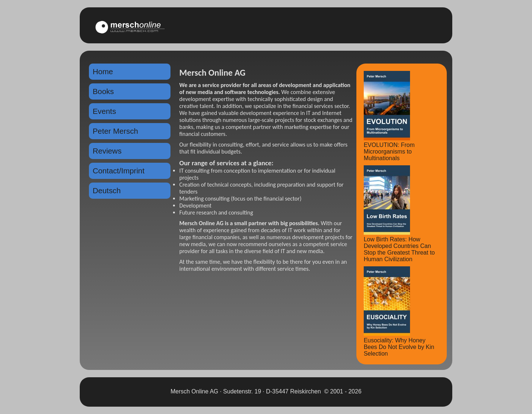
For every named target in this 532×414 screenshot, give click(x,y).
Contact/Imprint (118, 171)
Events (104, 111)
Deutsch (107, 190)
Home (103, 71)
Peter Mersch (115, 131)
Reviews (107, 151)
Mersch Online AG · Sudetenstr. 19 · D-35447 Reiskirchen (246, 391)
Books (103, 91)
